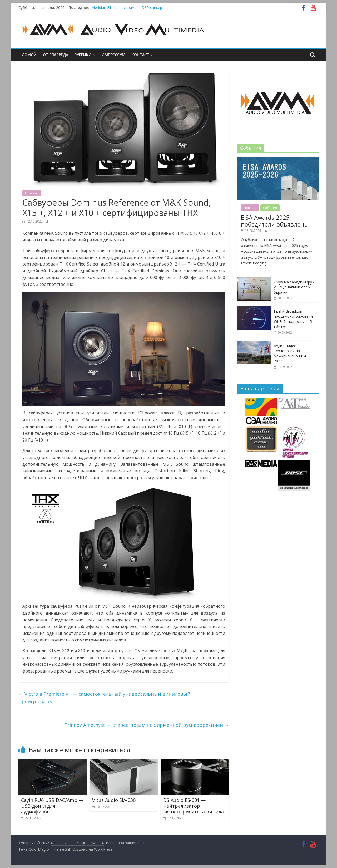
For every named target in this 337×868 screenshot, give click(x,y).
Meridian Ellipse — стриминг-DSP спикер (127, 8)
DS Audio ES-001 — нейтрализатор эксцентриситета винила (194, 806)
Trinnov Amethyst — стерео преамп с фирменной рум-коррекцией (147, 725)
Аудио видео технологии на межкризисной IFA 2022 (290, 354)
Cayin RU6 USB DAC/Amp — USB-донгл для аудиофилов (52, 806)
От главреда (56, 55)
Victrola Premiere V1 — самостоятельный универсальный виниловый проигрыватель (104, 698)
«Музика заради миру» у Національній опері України (294, 287)
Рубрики (83, 55)
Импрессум (113, 55)
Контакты (142, 55)
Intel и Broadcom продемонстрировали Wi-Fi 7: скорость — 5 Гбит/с (293, 319)
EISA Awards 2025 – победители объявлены (275, 221)
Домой (29, 55)
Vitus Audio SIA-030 (114, 800)
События (270, 208)
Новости (32, 193)
